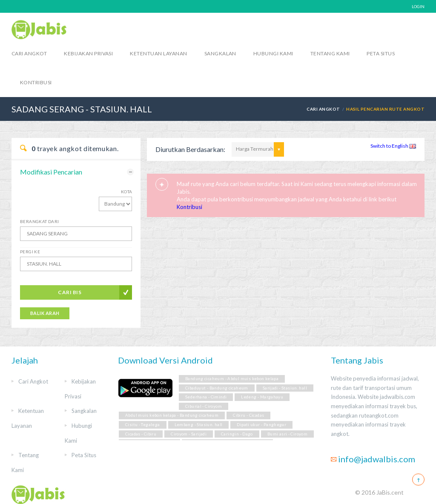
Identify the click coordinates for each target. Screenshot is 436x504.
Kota (127, 192)
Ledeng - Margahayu (262, 397)
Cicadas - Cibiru (141, 434)
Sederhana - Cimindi (206, 397)
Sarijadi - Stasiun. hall (285, 388)
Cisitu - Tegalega (143, 425)
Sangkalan (220, 53)
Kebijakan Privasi (88, 53)
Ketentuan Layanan (158, 53)
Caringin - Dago (237, 434)
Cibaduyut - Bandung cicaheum (217, 388)
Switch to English (393, 146)
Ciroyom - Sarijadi (189, 434)
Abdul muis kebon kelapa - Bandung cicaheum (172, 415)
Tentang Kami (330, 53)
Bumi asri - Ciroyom (287, 434)
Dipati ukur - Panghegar (261, 425)
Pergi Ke (30, 252)
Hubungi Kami (273, 53)
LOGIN (418, 6)
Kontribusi (36, 82)
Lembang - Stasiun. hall (199, 425)
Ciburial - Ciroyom (204, 406)
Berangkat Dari (40, 221)
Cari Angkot (29, 53)
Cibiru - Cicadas (248, 415)
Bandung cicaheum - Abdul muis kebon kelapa (232, 379)
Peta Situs (381, 53)
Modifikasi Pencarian (51, 172)
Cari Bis (70, 292)
